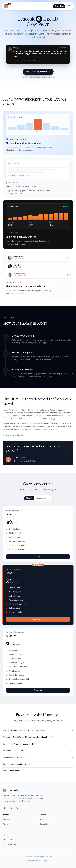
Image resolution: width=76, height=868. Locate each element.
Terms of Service (9, 844)
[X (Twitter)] (5, 808)
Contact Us (44, 824)
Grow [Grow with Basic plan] (38, 557)
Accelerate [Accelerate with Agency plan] (38, 691)
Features (6, 820)
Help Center (44, 820)
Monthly (29, 498)
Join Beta (59, 6)
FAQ (4, 829)
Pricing (5, 824)
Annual (43, 498)
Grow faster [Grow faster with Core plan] (38, 620)
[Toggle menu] (69, 6)
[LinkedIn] (11, 808)
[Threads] (17, 808)
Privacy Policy (8, 839)
